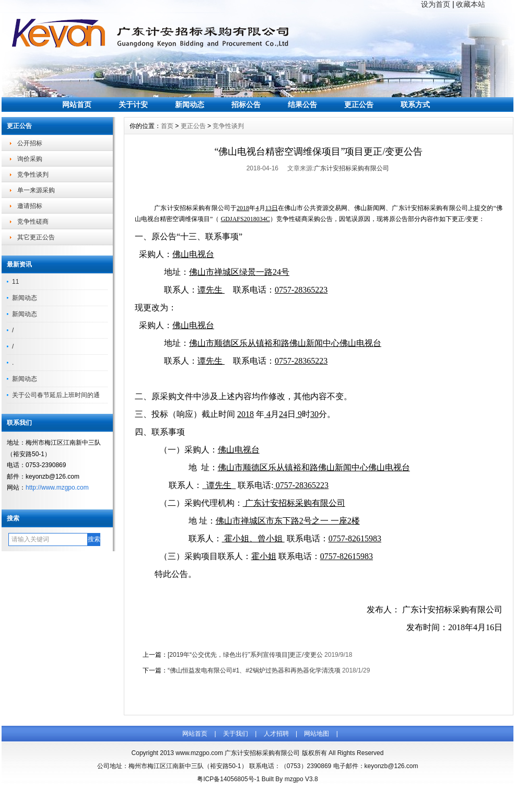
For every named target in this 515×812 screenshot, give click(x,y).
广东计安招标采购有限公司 (352, 168)
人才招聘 (276, 734)
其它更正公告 (36, 237)
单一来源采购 (36, 190)
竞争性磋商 (33, 222)
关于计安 (133, 105)
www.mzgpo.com (199, 753)
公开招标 (30, 143)
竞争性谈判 (33, 175)
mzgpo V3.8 (301, 779)
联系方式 (415, 105)
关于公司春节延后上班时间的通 (56, 395)
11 (15, 282)
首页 (167, 126)
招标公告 (246, 105)
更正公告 (359, 105)
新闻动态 (190, 105)
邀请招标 (30, 206)
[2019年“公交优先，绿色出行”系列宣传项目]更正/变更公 (245, 655)
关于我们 (236, 734)
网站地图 (317, 734)
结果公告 (302, 105)
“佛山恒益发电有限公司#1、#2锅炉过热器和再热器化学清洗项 (254, 670)
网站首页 (77, 105)
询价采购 (30, 159)
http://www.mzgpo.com (57, 488)
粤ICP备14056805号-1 (228, 779)
